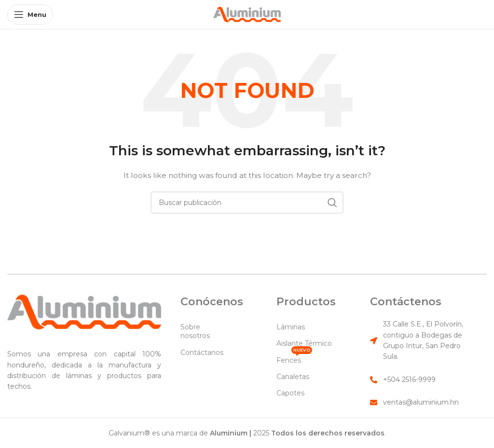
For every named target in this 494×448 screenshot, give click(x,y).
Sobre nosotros (195, 331)
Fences (294, 358)
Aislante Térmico (304, 343)
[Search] (247, 203)
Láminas (291, 327)
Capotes (290, 393)
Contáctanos (202, 353)
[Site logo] (247, 14)
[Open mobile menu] (30, 14)
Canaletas (293, 377)
